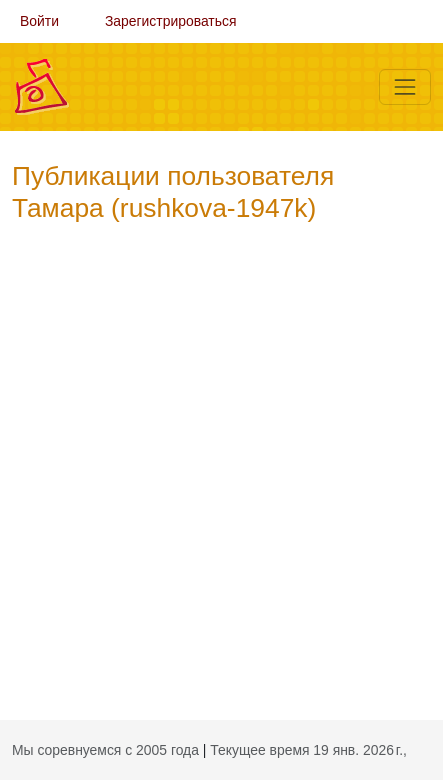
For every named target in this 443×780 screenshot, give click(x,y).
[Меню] (405, 87)
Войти (39, 21)
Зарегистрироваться (171, 21)
